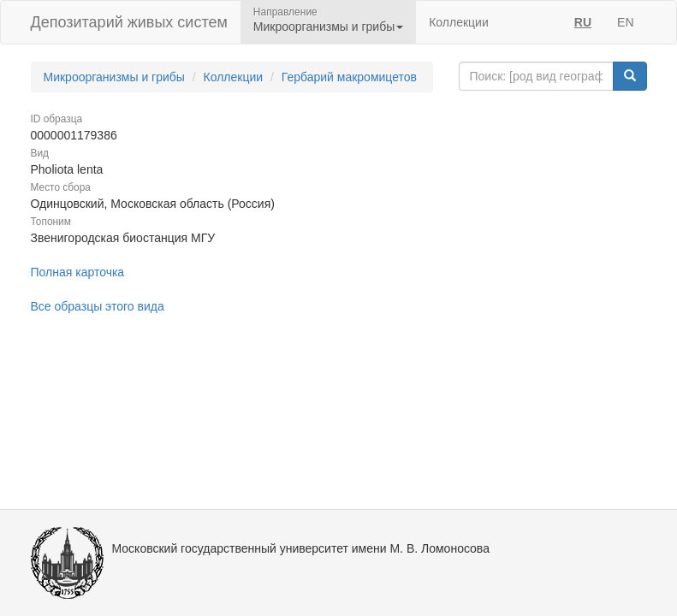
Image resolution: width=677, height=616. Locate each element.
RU (583, 22)
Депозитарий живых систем (129, 22)
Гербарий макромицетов (349, 77)
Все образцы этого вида (98, 306)
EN (625, 22)
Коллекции (459, 22)
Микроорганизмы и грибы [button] (328, 27)
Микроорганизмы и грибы (114, 77)
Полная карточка (78, 272)
